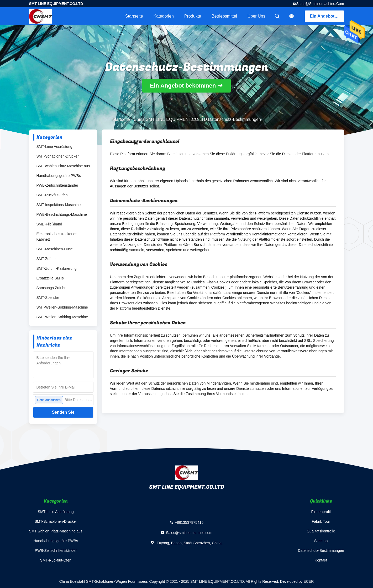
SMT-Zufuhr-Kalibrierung (57, 268)
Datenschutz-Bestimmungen (321, 551)
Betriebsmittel (224, 16)
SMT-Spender (48, 298)
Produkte (193, 16)
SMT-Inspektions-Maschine (59, 205)
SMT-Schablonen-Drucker (58, 156)
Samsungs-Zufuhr (51, 288)
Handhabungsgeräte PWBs (59, 176)
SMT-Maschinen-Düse (55, 249)
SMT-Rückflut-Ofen (52, 195)
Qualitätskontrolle (321, 531)
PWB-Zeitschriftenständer (57, 185)
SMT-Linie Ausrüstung (54, 147)
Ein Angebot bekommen (327, 16)
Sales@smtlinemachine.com (320, 4)
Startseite (134, 16)
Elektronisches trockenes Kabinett (57, 237)
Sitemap (321, 541)
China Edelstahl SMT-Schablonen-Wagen (93, 581)
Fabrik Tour (321, 521)
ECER (309, 581)
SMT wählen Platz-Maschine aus (63, 166)
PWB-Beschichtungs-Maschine (62, 214)
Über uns (256, 16)
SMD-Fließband (49, 224)
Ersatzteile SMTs (50, 278)
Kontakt (321, 560)
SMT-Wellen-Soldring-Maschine (62, 307)
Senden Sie (63, 412)
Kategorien (164, 16)
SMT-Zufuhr (46, 259)
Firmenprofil (321, 512)
